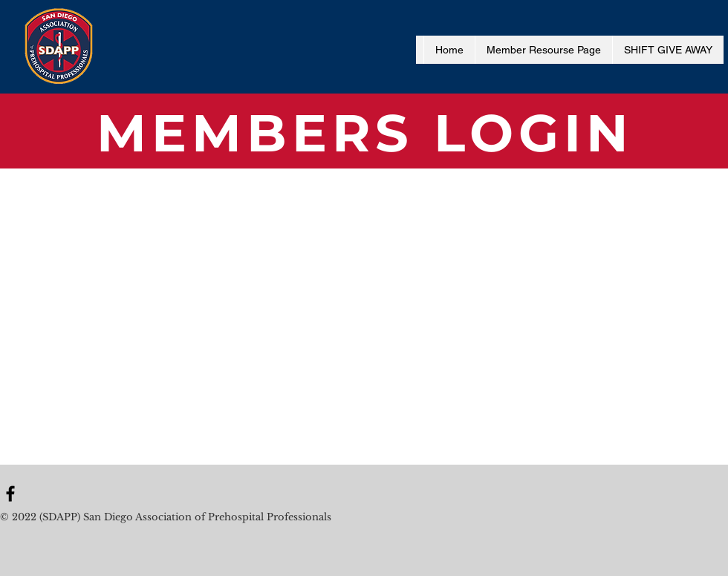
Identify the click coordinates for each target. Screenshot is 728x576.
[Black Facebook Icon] (10, 494)
